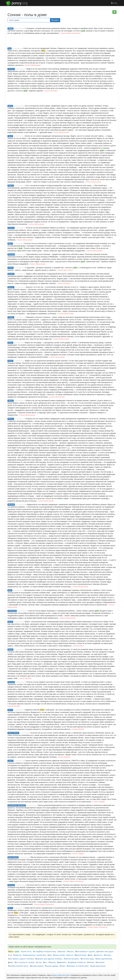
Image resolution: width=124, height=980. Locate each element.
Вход (114, 3)
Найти (55, 20)
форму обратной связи (61, 975)
